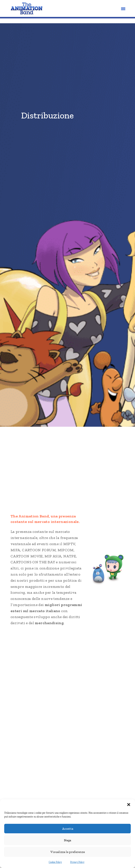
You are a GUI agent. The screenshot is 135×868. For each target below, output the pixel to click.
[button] (129, 805)
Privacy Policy (77, 862)
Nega (67, 841)
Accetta (68, 829)
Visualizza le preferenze (68, 852)
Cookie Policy (55, 862)
